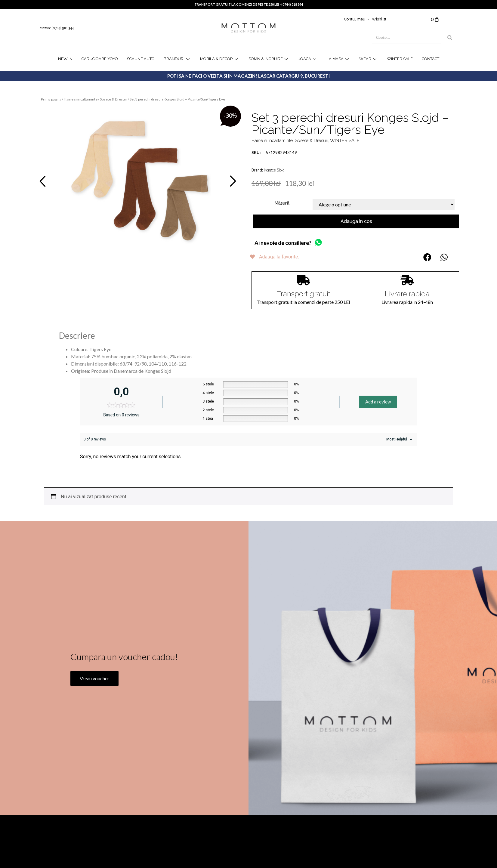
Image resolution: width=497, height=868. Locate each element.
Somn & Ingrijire (269, 59)
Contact (431, 59)
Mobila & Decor (220, 59)
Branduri (177, 59)
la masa (338, 59)
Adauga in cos (356, 221)
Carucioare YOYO (100, 59)
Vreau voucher (94, 704)
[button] (427, 257)
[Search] (450, 38)
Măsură (282, 203)
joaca (308, 59)
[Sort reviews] (399, 439)
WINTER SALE (400, 59)
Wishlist (379, 19)
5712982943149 (274, 153)
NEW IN (65, 59)
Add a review (378, 402)
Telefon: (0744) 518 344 (56, 28)
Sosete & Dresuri (114, 99)
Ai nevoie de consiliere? (283, 243)
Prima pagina (51, 99)
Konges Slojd (274, 170)
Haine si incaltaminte (81, 99)
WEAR (369, 59)
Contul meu (355, 19)
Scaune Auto (141, 59)
